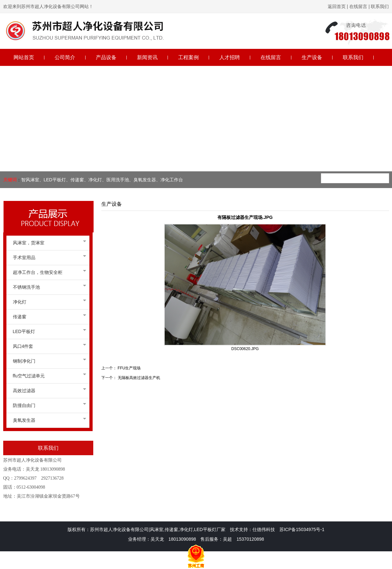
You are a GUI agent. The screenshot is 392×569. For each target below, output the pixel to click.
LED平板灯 (48, 331)
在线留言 (358, 6)
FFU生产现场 (129, 368)
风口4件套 (48, 346)
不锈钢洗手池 (48, 287)
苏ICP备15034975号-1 (302, 529)
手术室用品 (48, 257)
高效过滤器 (48, 391)
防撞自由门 (48, 405)
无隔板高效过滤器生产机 (139, 378)
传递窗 (48, 317)
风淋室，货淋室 (48, 243)
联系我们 (379, 6)
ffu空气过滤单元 (48, 376)
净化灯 (48, 302)
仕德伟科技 (264, 529)
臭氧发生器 (48, 420)
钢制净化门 (48, 361)
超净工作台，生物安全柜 (48, 272)
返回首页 (337, 6)
